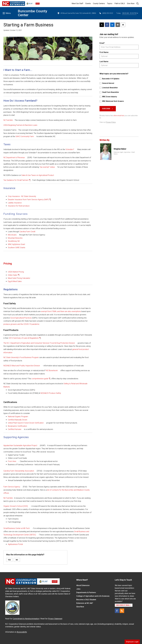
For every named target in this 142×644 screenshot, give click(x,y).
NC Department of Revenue (14, 158)
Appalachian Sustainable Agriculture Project (20, 445)
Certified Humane (15, 429)
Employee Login (132, 642)
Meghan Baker (120, 149)
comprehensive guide (40, 379)
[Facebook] (117, 611)
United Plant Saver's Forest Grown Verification (26, 423)
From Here (12, 461)
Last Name (104, 61)
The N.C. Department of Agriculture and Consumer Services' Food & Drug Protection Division (39, 343)
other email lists (119, 116)
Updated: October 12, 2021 (13, 30)
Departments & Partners (86, 592)
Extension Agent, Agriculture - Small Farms (124, 153)
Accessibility (22, 632)
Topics (110, 3)
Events (88, 3)
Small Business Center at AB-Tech (17, 528)
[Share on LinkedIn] (112, 25)
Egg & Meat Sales (15, 281)
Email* (102, 43)
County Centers (99, 3)
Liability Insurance (15, 203)
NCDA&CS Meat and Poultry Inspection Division (22, 366)
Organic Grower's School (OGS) (16, 506)
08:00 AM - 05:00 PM (130, 13)
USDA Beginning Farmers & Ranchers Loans (20, 125)
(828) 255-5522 (106, 13)
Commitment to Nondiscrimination (26, 619)
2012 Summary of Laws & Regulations (24, 338)
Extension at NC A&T (85, 603)
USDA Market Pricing (16, 272)
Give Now (131, 3)
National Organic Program (18, 417)
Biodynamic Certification (17, 426)
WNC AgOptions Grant (16, 244)
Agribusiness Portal (15, 544)
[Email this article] (118, 25)
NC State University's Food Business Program (21, 357)
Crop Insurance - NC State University (22, 196)
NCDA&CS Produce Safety (51, 393)
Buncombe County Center (33, 13)
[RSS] (122, 611)
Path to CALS (120, 3)
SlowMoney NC (14, 241)
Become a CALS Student (86, 600)
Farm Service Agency (12, 487)
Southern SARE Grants (17, 248)
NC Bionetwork (52, 371)
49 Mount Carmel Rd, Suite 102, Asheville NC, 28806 (77, 13)
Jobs (78, 589)
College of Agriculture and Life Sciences (93, 596)
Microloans (12, 235)
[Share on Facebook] (107, 25)
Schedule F (70, 149)
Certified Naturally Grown (18, 420)
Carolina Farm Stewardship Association (19, 471)
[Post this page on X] (102, 25)
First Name (104, 52)
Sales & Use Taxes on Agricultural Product (38, 175)
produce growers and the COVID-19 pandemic (21, 324)
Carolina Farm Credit (27, 232)
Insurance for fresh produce (19, 206)
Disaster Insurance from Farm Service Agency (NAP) (28, 200)
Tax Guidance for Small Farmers (16, 180)
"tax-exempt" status (47, 167)
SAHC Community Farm (25, 136)
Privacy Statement (55, 619)
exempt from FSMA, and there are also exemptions (61, 311)
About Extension (83, 585)
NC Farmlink (8, 120)
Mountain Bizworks (15, 238)
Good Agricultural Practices (21, 318)
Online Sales (13, 275)
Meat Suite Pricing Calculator (19, 278)
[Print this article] (123, 25)
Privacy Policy (111, 122)
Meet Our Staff (77, 3)
